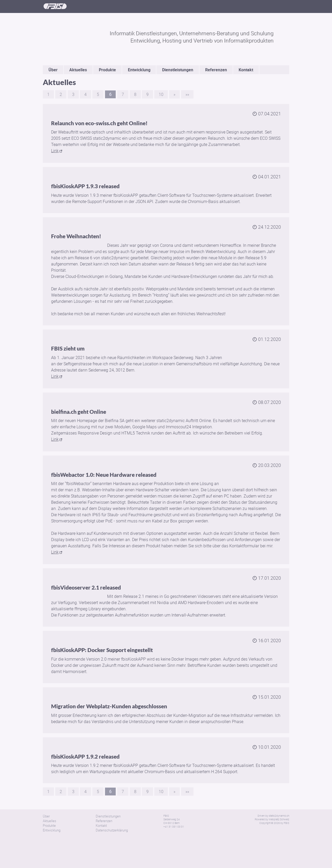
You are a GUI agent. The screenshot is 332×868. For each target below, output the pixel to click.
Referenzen (216, 70)
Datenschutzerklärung (112, 830)
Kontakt (246, 70)
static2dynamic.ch (279, 816)
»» (187, 94)
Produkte (107, 70)
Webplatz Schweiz (279, 819)
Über (53, 70)
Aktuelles (78, 70)
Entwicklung (139, 70)
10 (161, 94)
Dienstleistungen (178, 70)
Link (55, 151)
